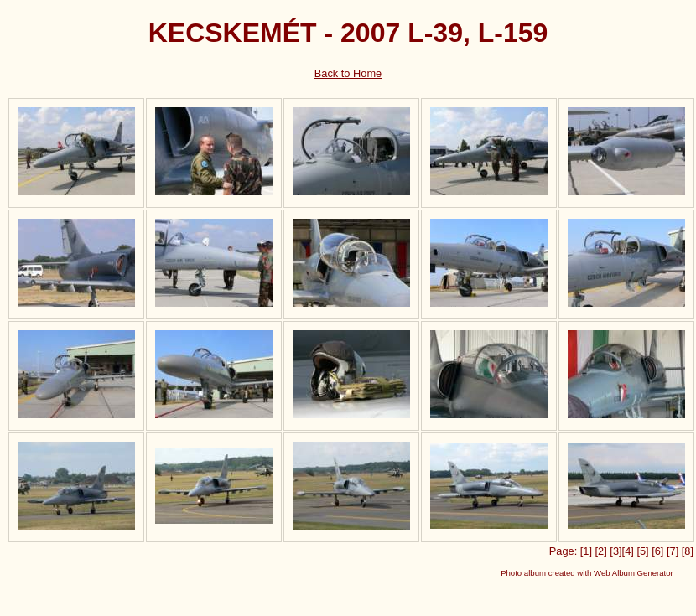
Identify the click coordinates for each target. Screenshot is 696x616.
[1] (586, 551)
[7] (673, 551)
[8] (688, 551)
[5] (642, 551)
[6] (657, 551)
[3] (615, 551)
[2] (601, 551)
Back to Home (348, 73)
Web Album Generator (634, 573)
